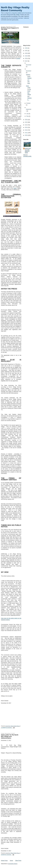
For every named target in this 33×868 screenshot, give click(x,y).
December (29, 65)
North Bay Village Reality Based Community (15, 9)
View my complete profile (27, 155)
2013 (26, 127)
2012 (26, 130)
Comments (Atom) (13, 864)
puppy (15, 188)
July (28, 114)
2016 (26, 120)
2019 (26, 56)
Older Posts (18, 860)
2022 (26, 48)
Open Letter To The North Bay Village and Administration (10, 736)
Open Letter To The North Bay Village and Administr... (29, 93)
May (28, 116)
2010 (26, 135)
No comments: (9, 728)
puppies (18, 58)
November (29, 71)
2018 (26, 58)
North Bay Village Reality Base (28, 151)
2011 (26, 133)
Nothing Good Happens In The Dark (10, 29)
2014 (26, 125)
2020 (26, 53)
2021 (26, 51)
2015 (26, 122)
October (28, 103)
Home (11, 860)
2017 (26, 61)
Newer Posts (4, 860)
